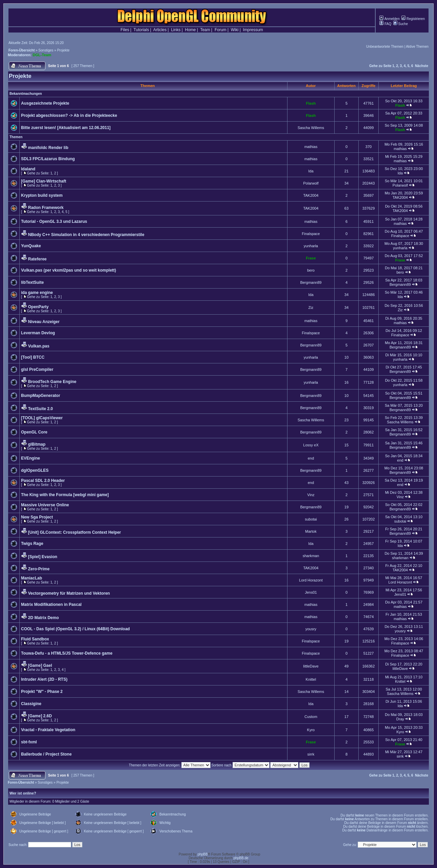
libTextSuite (32, 282)
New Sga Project (37, 517)
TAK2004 (311, 195)
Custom (311, 717)
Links (176, 30)
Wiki (235, 30)
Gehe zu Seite (380, 66)
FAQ (385, 24)
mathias (311, 147)
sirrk (311, 754)
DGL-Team (42, 55)
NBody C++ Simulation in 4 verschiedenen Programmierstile (86, 235)
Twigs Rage (32, 544)
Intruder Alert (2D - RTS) (44, 679)
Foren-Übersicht (22, 50)
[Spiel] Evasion (43, 557)
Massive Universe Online (45, 505)
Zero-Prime (39, 569)
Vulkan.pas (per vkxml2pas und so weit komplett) (68, 270)
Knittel (311, 679)
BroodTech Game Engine (52, 382)
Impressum (253, 30)
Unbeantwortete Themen (385, 47)
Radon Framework (46, 208)
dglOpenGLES (35, 470)
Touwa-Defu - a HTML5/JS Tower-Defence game (67, 653)
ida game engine (37, 293)
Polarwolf (311, 183)
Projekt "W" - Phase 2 (42, 692)
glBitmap (37, 444)
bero (311, 270)
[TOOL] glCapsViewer (42, 418)
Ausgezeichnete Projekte (45, 103)
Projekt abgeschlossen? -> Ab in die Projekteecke (69, 115)
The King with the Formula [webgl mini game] (65, 495)
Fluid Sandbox (35, 639)
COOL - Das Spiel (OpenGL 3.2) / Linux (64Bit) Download (75, 629)
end (311, 458)
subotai (311, 519)
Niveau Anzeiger (44, 322)
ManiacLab (32, 578)
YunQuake (31, 246)
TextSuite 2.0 (41, 409)
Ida (311, 171)
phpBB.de (241, 858)
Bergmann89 (311, 282)
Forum (221, 30)
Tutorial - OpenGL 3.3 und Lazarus (54, 221)
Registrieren (413, 19)
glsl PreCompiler (37, 369)
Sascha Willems (311, 128)
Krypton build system (42, 195)
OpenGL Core (34, 432)
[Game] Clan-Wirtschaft (44, 181)
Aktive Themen (417, 47)
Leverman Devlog (38, 333)
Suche (401, 24)
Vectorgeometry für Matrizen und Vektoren (69, 593)
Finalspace (311, 234)
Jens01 (311, 592)
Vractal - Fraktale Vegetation (48, 730)
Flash (311, 103)
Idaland (28, 169)
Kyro (311, 730)
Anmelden (389, 19)
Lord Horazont (311, 580)
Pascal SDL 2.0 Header (43, 481)
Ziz (311, 308)
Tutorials (141, 30)
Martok (311, 531)
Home (191, 30)
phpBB (203, 854)
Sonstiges (46, 50)
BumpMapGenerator (41, 396)
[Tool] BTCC (33, 357)
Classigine (31, 704)
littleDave (311, 666)
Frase (311, 258)
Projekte (63, 50)
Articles (160, 30)
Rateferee (37, 259)
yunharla (311, 246)
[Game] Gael (40, 665)
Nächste (422, 66)
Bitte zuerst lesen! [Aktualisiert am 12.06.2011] (66, 128)
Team (205, 30)
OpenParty (38, 307)
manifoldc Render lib (48, 148)
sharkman (311, 556)
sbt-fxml (29, 742)
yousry (311, 629)
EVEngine (31, 458)
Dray (400, 719)
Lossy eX (311, 445)
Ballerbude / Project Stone (46, 754)
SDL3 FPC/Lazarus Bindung (48, 159)
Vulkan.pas (39, 346)
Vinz (311, 495)
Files (125, 30)
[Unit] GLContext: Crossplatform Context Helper (75, 532)
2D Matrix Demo (44, 618)
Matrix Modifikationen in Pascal (51, 605)
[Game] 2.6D (40, 716)
